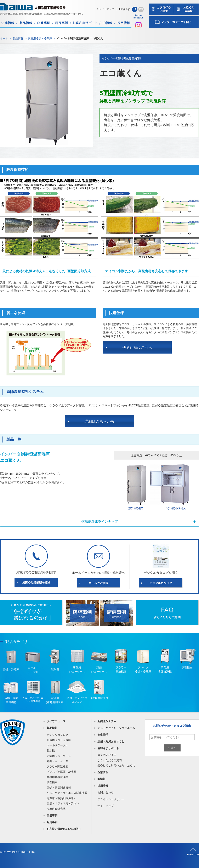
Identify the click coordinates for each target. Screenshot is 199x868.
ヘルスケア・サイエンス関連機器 (67, 793)
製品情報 (18, 38)
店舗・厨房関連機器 (59, 788)
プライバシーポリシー (111, 799)
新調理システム (107, 721)
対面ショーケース (57, 761)
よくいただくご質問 (110, 760)
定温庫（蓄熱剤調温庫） (61, 798)
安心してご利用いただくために (116, 765)
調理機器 (52, 782)
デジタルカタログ (57, 735)
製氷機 (51, 751)
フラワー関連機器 (57, 766)
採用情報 (103, 786)
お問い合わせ (106, 792)
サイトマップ (107, 9)
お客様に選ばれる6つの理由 (64, 829)
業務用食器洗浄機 (57, 777)
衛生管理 (103, 735)
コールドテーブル (57, 745)
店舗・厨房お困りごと (111, 741)
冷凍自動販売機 (56, 809)
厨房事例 (52, 822)
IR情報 (101, 779)
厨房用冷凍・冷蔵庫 (40, 38)
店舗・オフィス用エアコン (63, 803)
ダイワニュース (56, 721)
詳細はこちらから (99, 421)
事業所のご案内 (107, 755)
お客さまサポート (108, 748)
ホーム (4, 38)
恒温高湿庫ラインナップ (99, 522)
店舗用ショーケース (59, 756)
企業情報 (103, 772)
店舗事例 (52, 815)
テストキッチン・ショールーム (116, 728)
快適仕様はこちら (137, 348)
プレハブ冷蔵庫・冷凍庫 (61, 772)
